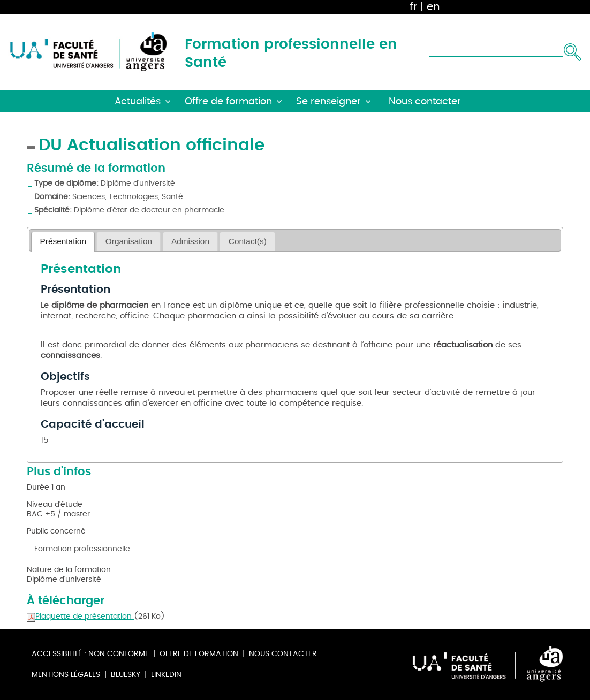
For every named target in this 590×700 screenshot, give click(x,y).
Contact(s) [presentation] (248, 241)
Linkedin (166, 675)
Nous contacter (283, 654)
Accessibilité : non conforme (90, 654)
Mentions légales (66, 675)
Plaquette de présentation (80, 616)
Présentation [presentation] (63, 241)
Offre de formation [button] (228, 101)
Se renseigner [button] (328, 101)
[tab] (63, 242)
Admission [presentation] (190, 241)
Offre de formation (199, 654)
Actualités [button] (138, 101)
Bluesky (126, 675)
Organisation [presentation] (129, 241)
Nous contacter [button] (425, 101)
